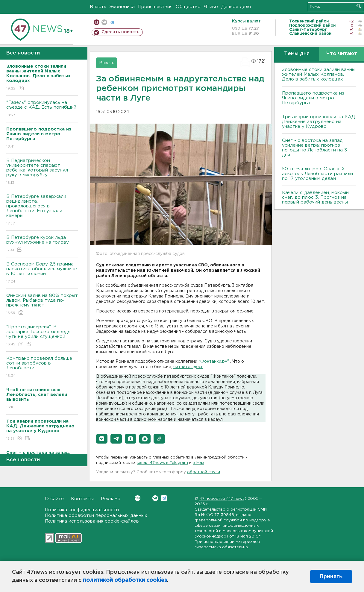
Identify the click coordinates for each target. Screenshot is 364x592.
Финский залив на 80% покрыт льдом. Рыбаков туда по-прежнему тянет (42, 305)
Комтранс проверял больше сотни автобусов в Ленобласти (42, 367)
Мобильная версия (97, 22)
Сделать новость (120, 32)
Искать (359, 6)
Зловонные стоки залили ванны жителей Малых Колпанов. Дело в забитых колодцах (319, 74)
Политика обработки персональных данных (96, 516)
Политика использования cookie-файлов (92, 521)
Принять (331, 576)
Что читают (342, 54)
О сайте (54, 499)
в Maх (198, 463)
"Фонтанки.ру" (214, 362)
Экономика (122, 7)
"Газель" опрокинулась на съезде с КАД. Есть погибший (42, 109)
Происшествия (155, 7)
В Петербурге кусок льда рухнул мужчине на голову (42, 244)
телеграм (112, 22)
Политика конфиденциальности (82, 510)
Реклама (111, 499)
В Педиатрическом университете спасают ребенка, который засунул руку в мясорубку (42, 172)
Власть (98, 7)
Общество (188, 7)
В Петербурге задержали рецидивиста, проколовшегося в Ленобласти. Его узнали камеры (42, 210)
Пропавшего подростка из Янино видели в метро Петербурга (313, 98)
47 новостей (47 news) (223, 499)
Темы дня (297, 54)
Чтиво (211, 7)
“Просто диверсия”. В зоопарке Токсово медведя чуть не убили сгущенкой (42, 336)
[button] (102, 439)
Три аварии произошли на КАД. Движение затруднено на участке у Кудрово (319, 122)
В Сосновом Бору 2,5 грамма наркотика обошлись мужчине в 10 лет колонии (42, 273)
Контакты (82, 499)
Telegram (164, 498)
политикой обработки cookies (125, 580)
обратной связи (204, 472)
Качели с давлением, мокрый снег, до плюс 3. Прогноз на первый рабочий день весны (315, 197)
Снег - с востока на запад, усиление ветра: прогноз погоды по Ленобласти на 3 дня (314, 148)
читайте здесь (188, 367)
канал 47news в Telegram (162, 463)
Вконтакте (138, 498)
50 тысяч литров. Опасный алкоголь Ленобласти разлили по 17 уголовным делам (317, 174)
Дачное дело (236, 7)
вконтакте (104, 22)
